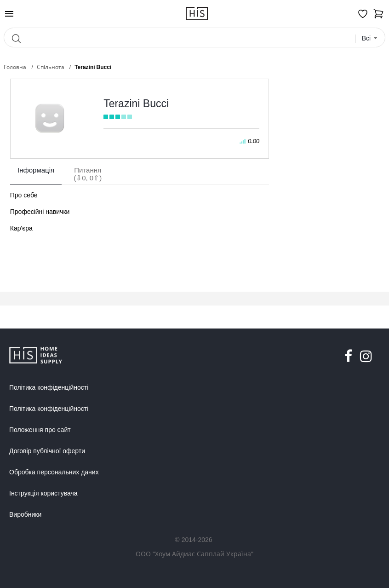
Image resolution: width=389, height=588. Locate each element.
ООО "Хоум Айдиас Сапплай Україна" (194, 554)
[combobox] (370, 38)
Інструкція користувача (43, 493)
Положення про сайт (40, 430)
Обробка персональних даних (54, 472)
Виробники (25, 514)
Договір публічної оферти (47, 451)
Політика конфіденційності (49, 387)
